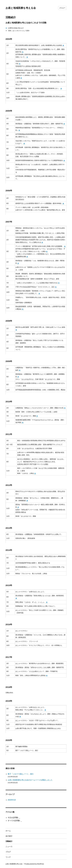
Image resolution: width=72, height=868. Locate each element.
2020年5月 (12, 800)
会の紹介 (9, 836)
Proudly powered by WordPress (34, 864)
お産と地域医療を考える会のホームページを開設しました (30, 780)
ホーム (8, 831)
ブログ (8, 852)
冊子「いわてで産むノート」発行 (21, 774)
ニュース (9, 847)
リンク (8, 857)
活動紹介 (9, 841)
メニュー (62, 8)
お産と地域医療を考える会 (21, 8)
